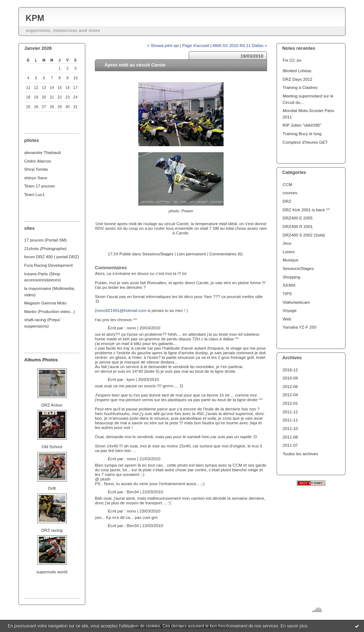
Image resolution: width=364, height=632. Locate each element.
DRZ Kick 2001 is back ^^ (306, 210)
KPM (35, 18)
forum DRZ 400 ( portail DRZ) (52, 257)
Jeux (287, 243)
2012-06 (290, 386)
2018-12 (290, 370)
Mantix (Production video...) (50, 311)
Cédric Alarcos (38, 161)
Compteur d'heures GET (305, 142)
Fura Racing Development (49, 265)
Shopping (291, 277)
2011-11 (290, 420)
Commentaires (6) (226, 254)
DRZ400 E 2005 (298, 218)
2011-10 (290, 428)
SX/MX (289, 285)
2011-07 (290, 445)
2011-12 (290, 412)
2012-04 (290, 395)
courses (290, 193)
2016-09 (290, 378)
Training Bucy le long (302, 134)
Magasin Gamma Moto (45, 303)
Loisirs (289, 252)
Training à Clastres (300, 87)
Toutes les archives (300, 454)
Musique (290, 260)
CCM (287, 184)
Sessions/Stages (298, 268)
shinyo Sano (36, 178)
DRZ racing (52, 530)
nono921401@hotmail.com (121, 310)
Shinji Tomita (36, 169)
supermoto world (52, 572)
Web (287, 319)
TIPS (287, 294)
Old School (52, 447)
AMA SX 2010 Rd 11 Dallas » (240, 45)
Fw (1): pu (292, 60)
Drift (52, 488)
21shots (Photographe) (45, 248)
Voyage (290, 310)
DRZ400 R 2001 (298, 226)
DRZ (287, 201)
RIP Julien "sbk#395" (302, 125)
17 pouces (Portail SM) (45, 240)
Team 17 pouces (39, 186)
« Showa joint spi (163, 45)
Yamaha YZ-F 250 (299, 327)
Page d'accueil (196, 45)
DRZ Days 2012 (298, 79)
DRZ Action (52, 405)
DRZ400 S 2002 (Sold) (304, 235)
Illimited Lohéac (297, 71)
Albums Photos (41, 360)
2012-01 (290, 403)
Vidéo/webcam (296, 302)
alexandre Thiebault (42, 152)
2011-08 (290, 437)
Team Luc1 (34, 194)
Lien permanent (191, 254)
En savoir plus (294, 626)
